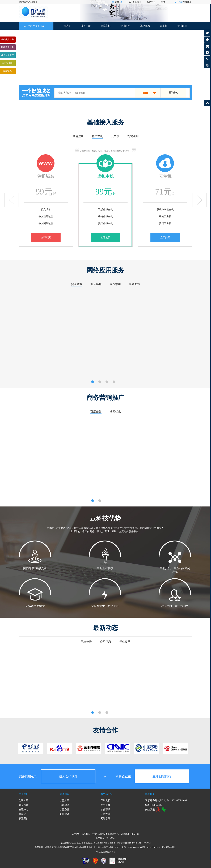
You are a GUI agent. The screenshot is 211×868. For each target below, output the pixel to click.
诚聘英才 (125, 834)
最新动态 (7, 71)
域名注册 (86, 26)
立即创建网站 (162, 776)
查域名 (173, 93)
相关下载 (135, 834)
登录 (180, 2)
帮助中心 (151, 2)
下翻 (199, 200)
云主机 (164, 26)
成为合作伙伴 (68, 776)
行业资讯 (125, 642)
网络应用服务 (7, 47)
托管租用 (133, 136)
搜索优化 (115, 411)
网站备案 (105, 834)
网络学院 (105, 819)
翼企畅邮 (96, 284)
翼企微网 (115, 284)
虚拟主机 (105, 26)
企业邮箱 (182, 26)
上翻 (12, 200)
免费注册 (187, 2)
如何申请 (65, 814)
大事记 (22, 814)
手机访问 (137, 2)
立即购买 (46, 238)
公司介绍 (24, 800)
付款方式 (96, 834)
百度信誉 (96, 411)
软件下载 (105, 810)
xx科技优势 (7, 63)
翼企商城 (145, 26)
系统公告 (86, 642)
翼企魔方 (77, 284)
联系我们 (24, 819)
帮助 (207, 52)
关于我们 (24, 794)
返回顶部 (207, 103)
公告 (207, 33)
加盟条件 (65, 810)
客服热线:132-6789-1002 (207, 60)
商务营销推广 (7, 55)
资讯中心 (24, 810)
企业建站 (125, 26)
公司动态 (105, 642)
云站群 (67, 26)
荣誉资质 (24, 805)
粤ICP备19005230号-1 (106, 852)
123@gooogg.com (123, 843)
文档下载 (105, 805)
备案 (163, 2)
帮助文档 (105, 800)
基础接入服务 (7, 39)
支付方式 (105, 814)
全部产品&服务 (36, 26)
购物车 (119, 2)
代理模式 (65, 805)
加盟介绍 (65, 800)
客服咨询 (207, 40)
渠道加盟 (65, 794)
